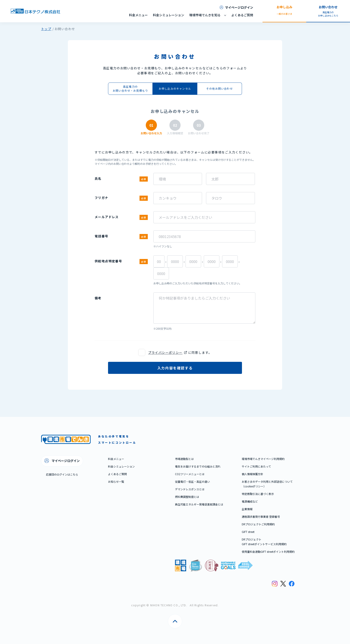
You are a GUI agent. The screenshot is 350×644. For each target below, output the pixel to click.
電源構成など (250, 501)
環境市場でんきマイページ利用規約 (263, 459)
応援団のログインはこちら (62, 474)
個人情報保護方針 (252, 474)
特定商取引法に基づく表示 (258, 494)
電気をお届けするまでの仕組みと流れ (198, 466)
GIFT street (248, 532)
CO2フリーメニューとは (190, 474)
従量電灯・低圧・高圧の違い (192, 481)
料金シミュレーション (169, 15)
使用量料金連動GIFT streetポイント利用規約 (268, 552)
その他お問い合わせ (220, 88)
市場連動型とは (184, 459)
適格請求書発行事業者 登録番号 (261, 517)
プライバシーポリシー (165, 352)
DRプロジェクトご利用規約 (258, 524)
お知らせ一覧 (116, 481)
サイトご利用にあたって (256, 466)
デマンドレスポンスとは (190, 489)
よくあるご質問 (242, 15)
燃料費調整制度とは (187, 497)
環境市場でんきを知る (205, 15)
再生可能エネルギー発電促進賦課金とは (199, 504)
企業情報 (247, 509)
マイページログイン (236, 7)
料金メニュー (138, 15)
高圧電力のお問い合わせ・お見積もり (130, 88)
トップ (46, 29)
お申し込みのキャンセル (175, 88)
